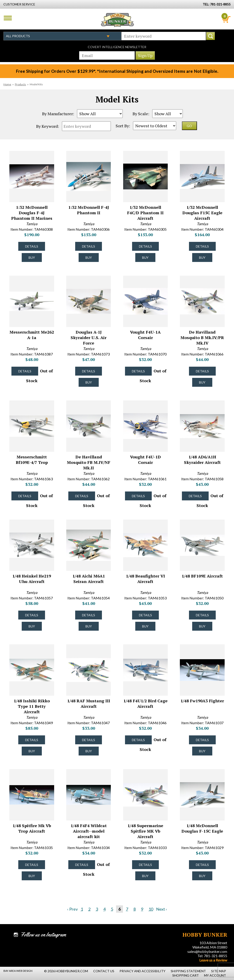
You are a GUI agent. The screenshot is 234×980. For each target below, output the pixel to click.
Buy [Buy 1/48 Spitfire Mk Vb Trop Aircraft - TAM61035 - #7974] (32, 876)
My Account (215, 975)
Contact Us (104, 971)
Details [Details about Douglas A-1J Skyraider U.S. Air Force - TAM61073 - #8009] (89, 371)
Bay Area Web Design (18, 971)
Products (20, 84)
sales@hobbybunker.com (207, 951)
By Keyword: (48, 126)
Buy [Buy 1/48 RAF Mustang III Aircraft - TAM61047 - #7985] (89, 751)
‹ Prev (72, 909)
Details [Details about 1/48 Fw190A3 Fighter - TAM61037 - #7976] (202, 740)
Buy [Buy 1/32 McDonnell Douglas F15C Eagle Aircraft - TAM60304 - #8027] (202, 257)
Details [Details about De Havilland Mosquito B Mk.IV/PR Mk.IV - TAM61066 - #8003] (202, 371)
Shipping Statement (188, 971)
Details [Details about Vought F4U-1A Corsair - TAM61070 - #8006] (138, 371)
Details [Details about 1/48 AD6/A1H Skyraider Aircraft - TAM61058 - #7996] (195, 496)
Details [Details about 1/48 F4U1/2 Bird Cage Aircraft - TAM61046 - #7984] (138, 740)
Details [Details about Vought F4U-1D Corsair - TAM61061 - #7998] (138, 496)
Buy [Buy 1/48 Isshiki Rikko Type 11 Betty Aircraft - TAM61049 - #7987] (32, 751)
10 (151, 909)
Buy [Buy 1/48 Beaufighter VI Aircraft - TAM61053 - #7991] (145, 626)
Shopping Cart (186, 975)
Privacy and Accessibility (142, 971)
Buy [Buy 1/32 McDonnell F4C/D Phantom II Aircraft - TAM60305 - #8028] (145, 257)
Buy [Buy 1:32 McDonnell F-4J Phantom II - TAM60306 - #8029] (89, 257)
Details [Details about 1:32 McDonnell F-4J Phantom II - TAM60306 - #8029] (89, 246)
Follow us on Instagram (43, 935)
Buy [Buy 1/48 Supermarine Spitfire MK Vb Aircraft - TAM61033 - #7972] (145, 876)
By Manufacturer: (58, 114)
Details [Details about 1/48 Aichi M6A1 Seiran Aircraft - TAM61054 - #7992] (89, 615)
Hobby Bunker (117, 20)
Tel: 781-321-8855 (212, 956)
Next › (162, 909)
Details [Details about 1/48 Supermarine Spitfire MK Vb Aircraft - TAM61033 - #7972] (145, 865)
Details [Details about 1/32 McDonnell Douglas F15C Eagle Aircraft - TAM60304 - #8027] (202, 246)
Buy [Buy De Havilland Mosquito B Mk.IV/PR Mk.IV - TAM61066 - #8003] (202, 382)
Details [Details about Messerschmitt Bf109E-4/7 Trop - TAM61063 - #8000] (25, 496)
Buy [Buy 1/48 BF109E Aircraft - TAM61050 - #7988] (202, 626)
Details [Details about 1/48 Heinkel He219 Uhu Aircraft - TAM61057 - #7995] (32, 615)
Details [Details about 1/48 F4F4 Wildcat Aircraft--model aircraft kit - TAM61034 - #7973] (82, 865)
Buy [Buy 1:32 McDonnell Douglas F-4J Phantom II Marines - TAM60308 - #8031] (32, 257)
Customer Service (19, 4)
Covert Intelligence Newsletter (117, 47)
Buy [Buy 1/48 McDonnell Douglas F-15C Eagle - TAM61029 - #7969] (202, 876)
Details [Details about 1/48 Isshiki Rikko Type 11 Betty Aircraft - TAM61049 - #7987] (32, 740)
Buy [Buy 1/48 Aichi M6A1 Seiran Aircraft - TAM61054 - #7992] (89, 626)
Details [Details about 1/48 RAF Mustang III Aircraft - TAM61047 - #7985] (89, 740)
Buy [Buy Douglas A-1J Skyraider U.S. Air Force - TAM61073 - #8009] (89, 382)
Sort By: (123, 126)
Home (7, 84)
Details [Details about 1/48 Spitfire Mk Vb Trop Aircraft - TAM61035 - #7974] (32, 865)
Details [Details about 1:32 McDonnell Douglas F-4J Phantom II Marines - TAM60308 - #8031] (32, 246)
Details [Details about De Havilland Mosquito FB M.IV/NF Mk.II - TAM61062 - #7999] (82, 496)
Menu (8, 18)
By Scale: (141, 114)
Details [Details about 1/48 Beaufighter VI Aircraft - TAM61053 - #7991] (145, 615)
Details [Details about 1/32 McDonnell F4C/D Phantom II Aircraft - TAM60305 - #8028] (145, 246)
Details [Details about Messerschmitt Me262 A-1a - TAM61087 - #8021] (25, 371)
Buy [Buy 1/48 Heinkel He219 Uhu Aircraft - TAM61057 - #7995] (32, 626)
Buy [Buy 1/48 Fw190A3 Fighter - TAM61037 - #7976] (202, 751)
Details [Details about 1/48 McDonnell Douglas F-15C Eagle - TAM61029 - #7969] (202, 865)
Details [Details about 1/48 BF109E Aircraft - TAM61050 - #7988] (202, 615)
